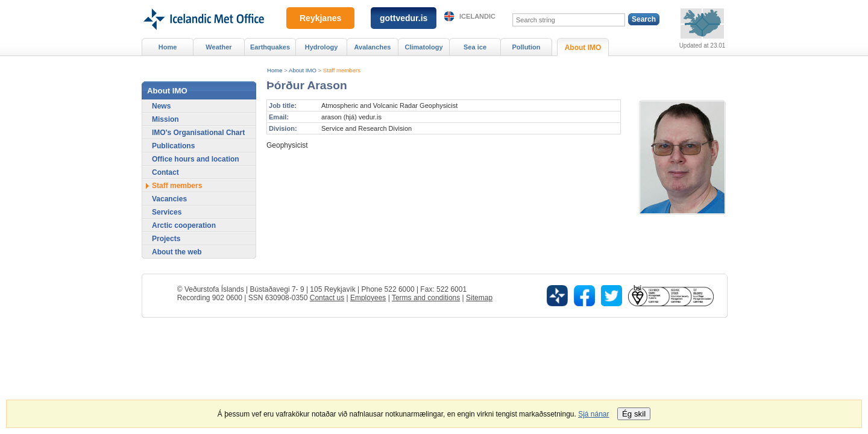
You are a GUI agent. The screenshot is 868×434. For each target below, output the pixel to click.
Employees (368, 298)
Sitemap (479, 298)
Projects (166, 239)
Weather (219, 47)
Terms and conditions (426, 298)
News (161, 106)
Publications (173, 146)
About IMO (303, 70)
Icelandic (477, 16)
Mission (165, 119)
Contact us (327, 298)
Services (167, 212)
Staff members (342, 70)
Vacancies (169, 199)
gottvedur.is (404, 18)
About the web (177, 252)
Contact (165, 172)
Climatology (423, 47)
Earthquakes (270, 47)
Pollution (526, 47)
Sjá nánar (593, 414)
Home (275, 70)
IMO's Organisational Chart (198, 133)
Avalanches (373, 47)
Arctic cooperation (184, 225)
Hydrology (322, 47)
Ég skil (634, 414)
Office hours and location (196, 159)
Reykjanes (320, 18)
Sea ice (475, 47)
